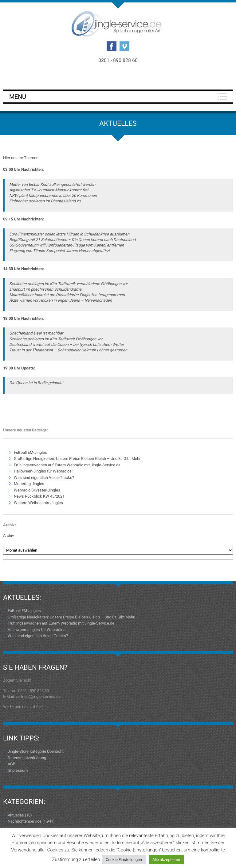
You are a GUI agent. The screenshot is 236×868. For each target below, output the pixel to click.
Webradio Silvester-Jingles (37, 490)
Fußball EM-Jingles (30, 452)
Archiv (8, 535)
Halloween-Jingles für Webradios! (43, 471)
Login (118, 77)
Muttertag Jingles (29, 484)
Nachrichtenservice (25, 821)
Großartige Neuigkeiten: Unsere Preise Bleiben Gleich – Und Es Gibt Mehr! (78, 459)
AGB (12, 764)
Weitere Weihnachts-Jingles (38, 503)
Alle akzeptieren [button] (166, 860)
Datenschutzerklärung (27, 758)
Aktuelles (16, 815)
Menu (18, 97)
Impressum (18, 770)
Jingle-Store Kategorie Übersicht (36, 751)
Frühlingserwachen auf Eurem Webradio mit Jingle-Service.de (67, 465)
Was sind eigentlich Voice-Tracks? (44, 478)
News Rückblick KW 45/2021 (39, 496)
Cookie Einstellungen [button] (124, 860)
